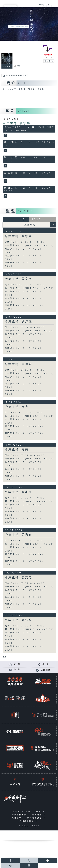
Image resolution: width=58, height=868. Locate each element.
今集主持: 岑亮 (17, 407)
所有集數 (7, 66)
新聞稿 (17, 812)
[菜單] (55, 4)
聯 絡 (17, 670)
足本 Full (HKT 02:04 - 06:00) (25, 242)
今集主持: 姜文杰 (18, 279)
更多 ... (6, 657)
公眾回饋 (46, 670)
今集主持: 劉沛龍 (18, 322)
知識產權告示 (20, 815)
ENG (40, 5)
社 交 (46, 664)
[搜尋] (49, 4)
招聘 (29, 812)
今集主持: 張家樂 (17, 123)
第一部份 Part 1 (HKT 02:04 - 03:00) (29, 246)
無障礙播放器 (35, 818)
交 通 (17, 664)
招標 (39, 812)
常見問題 (38, 815)
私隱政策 (17, 818)
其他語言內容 (27, 821)
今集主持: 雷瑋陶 (18, 364)
